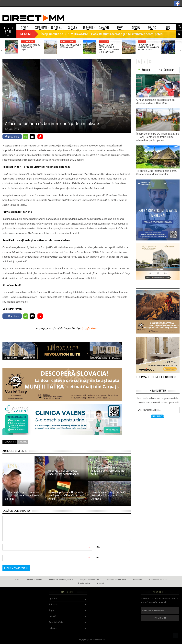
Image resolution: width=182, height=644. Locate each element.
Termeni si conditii (34, 579)
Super (52, 610)
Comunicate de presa (158, 579)
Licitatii (52, 616)
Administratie (68, 42)
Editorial (53, 604)
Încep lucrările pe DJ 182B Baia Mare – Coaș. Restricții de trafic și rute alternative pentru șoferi (158, 137)
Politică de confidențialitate (61, 579)
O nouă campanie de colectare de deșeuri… (30, 47)
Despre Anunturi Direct (90, 579)
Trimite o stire (84, 583)
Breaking (25, 34)
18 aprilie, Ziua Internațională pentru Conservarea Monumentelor (109, 48)
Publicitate (137, 579)
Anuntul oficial (56, 622)
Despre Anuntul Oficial (116, 579)
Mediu (142, 42)
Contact (101, 583)
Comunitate (28, 42)
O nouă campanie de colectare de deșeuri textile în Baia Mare (155, 101)
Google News (89, 328)
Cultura (104, 42)
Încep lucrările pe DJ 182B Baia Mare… (70, 46)
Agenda (53, 598)
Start (17, 579)
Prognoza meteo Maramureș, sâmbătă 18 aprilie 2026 (148, 47)
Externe (23, 442)
